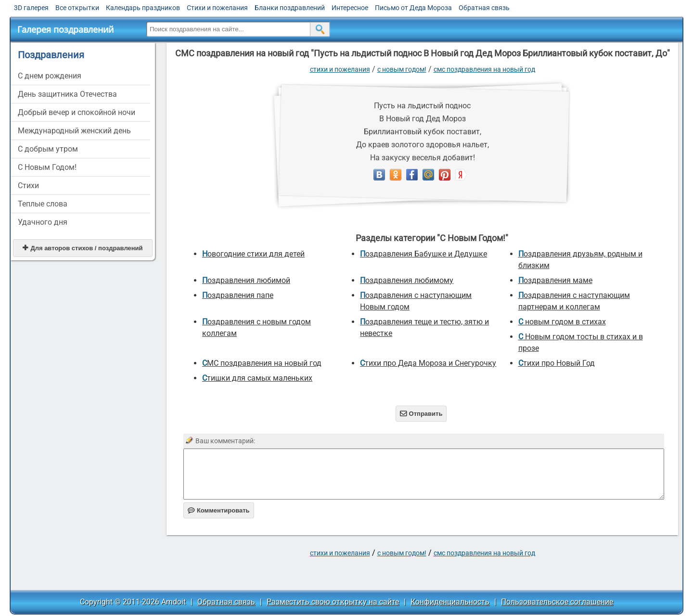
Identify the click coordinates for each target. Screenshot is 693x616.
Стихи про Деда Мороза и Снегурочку (428, 363)
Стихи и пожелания (217, 8)
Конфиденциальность (450, 602)
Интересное (350, 8)
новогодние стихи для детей (253, 254)
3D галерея (31, 8)
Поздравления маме (555, 280)
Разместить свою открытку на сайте (333, 602)
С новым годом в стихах (562, 322)
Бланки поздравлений (290, 8)
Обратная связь (484, 8)
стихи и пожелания (340, 69)
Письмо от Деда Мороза (413, 8)
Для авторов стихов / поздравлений (83, 248)
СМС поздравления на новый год (484, 69)
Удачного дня (43, 222)
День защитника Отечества (67, 94)
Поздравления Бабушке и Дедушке (423, 254)
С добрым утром (48, 149)
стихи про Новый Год (557, 363)
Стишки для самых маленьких (257, 378)
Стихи (28, 186)
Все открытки (77, 8)
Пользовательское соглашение (557, 602)
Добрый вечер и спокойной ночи (77, 112)
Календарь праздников (143, 8)
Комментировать (219, 510)
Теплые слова (43, 204)
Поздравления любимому (407, 280)
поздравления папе (238, 295)
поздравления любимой (246, 280)
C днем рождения (50, 76)
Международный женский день (74, 131)
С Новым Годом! (47, 167)
